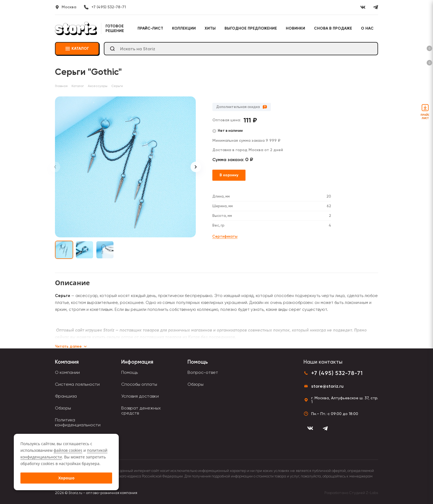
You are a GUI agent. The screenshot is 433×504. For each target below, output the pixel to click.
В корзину (229, 175)
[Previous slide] (55, 167)
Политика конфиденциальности (78, 422)
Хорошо (66, 478)
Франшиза (66, 396)
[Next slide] (196, 167)
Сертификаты (225, 236)
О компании (67, 372)
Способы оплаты (139, 384)
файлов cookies (68, 450)
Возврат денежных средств (141, 410)
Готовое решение (115, 28)
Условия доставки (140, 396)
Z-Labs (372, 493)
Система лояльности (77, 384)
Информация (137, 362)
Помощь (130, 372)
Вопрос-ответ (203, 372)
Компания (67, 362)
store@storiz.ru (327, 386)
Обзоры (63, 408)
